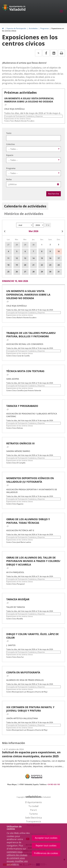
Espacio (10, 155)
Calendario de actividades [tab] (25, 206)
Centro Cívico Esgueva (15, 504)
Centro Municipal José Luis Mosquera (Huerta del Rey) (27, 692)
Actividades (33, 28)
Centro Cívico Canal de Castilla (18, 356)
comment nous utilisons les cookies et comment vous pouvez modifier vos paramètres (17, 858)
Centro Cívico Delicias (15, 428)
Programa (11, 168)
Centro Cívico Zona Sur (15, 657)
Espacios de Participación (16, 28)
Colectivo (11, 144)
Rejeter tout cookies (46, 846)
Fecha (9, 179)
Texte (9, 133)
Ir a (48, 225)
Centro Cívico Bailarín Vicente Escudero (19, 121)
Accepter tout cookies (46, 838)
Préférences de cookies (46, 853)
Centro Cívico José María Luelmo (19, 542)
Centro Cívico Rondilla (15, 619)
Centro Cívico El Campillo (16, 463)
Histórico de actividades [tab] (24, 214)
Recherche (54, 194)
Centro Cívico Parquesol (15, 584)
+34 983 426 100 (53, 784)
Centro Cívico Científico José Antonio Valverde (24, 390)
